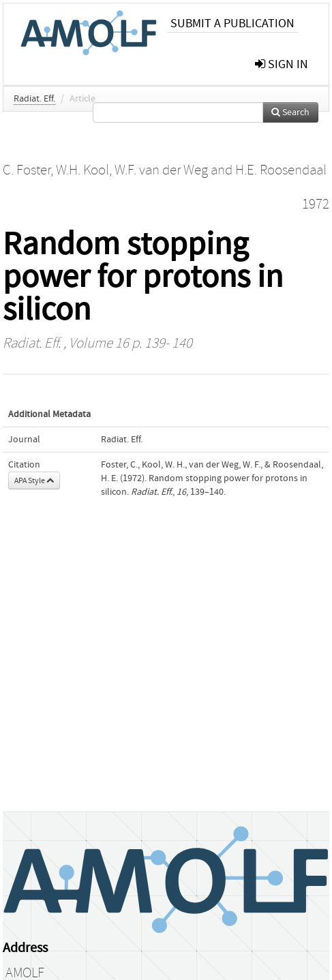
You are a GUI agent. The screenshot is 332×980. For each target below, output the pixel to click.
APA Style (34, 480)
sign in (282, 64)
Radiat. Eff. (34, 99)
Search (290, 112)
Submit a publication (232, 24)
